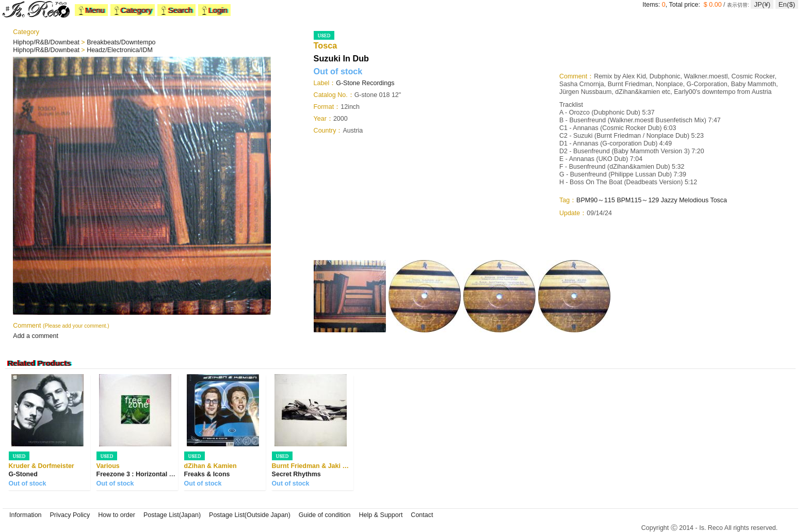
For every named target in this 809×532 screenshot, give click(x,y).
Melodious (694, 200)
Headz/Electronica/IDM (120, 50)
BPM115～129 (638, 200)
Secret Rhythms (296, 474)
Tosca (718, 200)
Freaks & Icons (207, 474)
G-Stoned (23, 474)
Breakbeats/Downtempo (121, 42)
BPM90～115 (596, 200)
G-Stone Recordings (365, 83)
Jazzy (669, 200)
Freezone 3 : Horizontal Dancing (145, 474)
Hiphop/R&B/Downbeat (47, 42)
